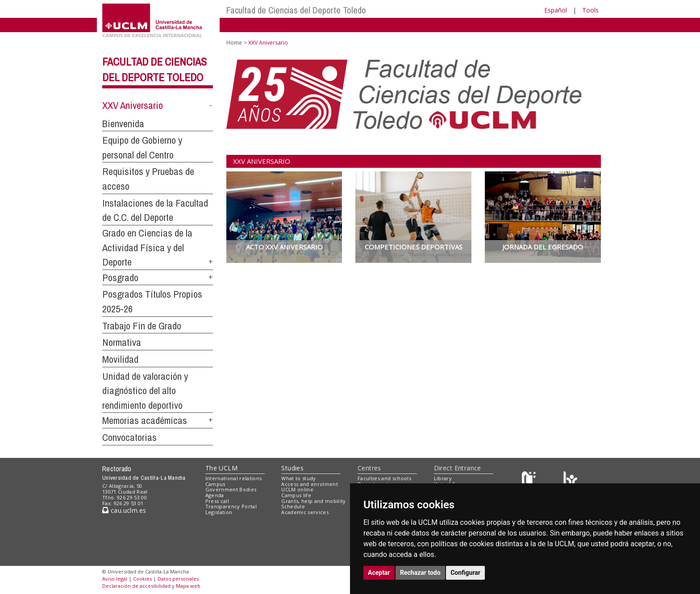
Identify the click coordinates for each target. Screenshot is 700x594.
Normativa (122, 342)
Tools (590, 10)
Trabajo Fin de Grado (142, 326)
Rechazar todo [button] (420, 573)
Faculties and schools (384, 478)
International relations (234, 478)
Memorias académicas (145, 420)
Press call (217, 501)
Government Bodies (231, 489)
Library (443, 478)
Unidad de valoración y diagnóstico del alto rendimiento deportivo (145, 391)
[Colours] (570, 480)
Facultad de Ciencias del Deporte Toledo (296, 10)
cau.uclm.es (124, 510)
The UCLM (221, 468)
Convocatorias (129, 437)
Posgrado (120, 278)
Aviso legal (115, 579)
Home (234, 43)
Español (556, 10)
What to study (298, 478)
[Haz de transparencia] (530, 480)
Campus (215, 484)
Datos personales (178, 579)
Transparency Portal (231, 506)
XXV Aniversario (133, 105)
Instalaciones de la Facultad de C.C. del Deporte (155, 210)
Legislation (219, 512)
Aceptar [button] (379, 573)
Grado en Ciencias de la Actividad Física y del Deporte (147, 247)
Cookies (142, 579)
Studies (292, 468)
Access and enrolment (310, 484)
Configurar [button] (465, 573)
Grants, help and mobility (313, 501)
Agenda (215, 495)
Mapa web (188, 586)
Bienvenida (123, 124)
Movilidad (120, 359)
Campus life (296, 495)
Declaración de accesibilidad (136, 586)
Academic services (305, 512)
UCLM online (297, 489)
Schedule (293, 506)
